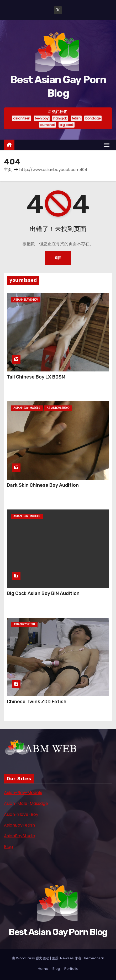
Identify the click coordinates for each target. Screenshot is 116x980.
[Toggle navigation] (107, 145)
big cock (67, 125)
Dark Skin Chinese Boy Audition (43, 485)
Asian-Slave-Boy (21, 814)
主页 (8, 170)
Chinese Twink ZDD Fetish (37, 702)
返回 (58, 258)
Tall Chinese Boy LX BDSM (36, 377)
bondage (93, 118)
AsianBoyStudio (20, 836)
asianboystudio (58, 408)
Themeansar (93, 958)
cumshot (48, 125)
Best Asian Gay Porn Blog (58, 932)
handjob (60, 118)
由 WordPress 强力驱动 (31, 958)
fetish (76, 118)
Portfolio (71, 969)
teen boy (42, 118)
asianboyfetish (24, 624)
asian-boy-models (27, 408)
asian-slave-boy (26, 300)
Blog (8, 847)
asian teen (22, 118)
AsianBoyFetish (19, 825)
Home (43, 969)
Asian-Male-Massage (26, 803)
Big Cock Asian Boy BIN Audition (43, 593)
